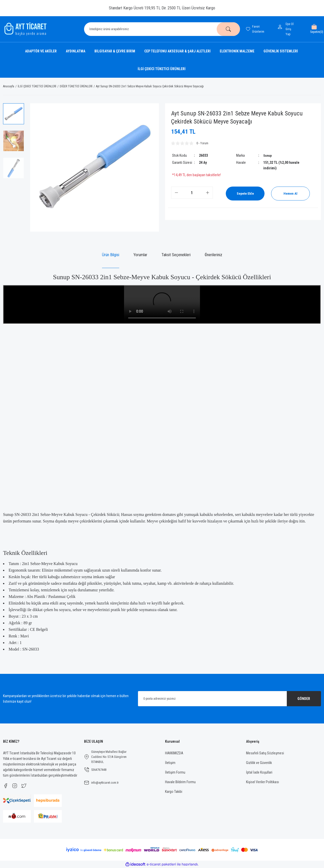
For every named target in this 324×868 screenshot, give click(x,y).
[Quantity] (192, 193)
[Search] (162, 29)
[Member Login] (281, 27)
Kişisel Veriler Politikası (262, 782)
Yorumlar (140, 255)
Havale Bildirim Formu (180, 782)
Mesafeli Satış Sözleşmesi (265, 753)
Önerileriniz (214, 255)
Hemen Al (290, 194)
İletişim (170, 763)
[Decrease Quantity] (176, 193)
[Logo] (25, 29)
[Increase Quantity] (208, 193)
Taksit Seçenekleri (176, 255)
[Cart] (314, 29)
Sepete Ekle (246, 194)
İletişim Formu (175, 772)
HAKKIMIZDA (174, 753)
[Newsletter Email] (229, 699)
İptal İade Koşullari (259, 772)
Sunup (268, 155)
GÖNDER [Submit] (304, 699)
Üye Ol (290, 24)
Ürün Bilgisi (111, 255)
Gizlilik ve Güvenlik (259, 763)
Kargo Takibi (174, 792)
